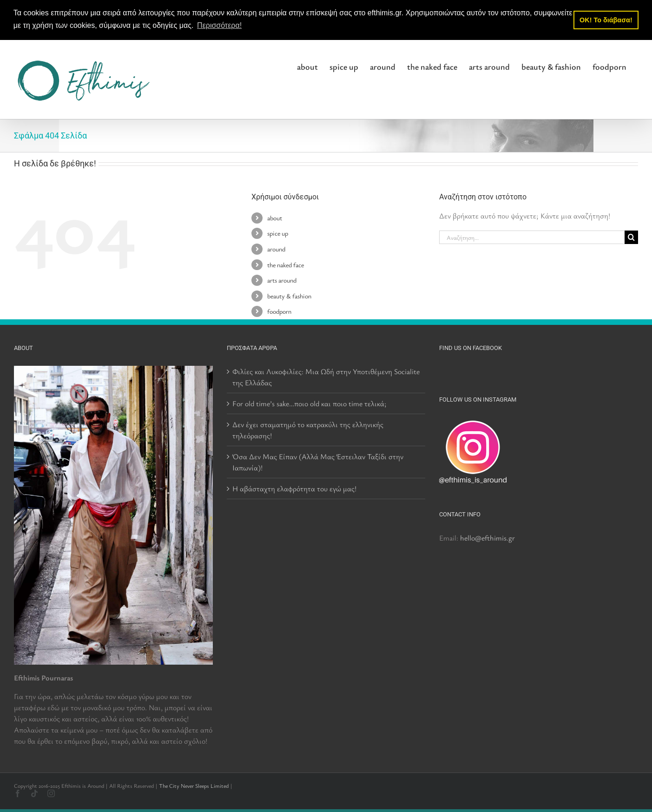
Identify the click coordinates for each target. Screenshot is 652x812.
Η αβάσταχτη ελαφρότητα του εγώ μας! (294, 488)
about (275, 217)
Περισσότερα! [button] (219, 25)
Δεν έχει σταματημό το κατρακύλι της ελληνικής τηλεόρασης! (308, 429)
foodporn (279, 311)
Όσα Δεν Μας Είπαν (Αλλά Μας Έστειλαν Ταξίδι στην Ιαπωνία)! (318, 462)
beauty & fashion (289, 295)
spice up (278, 233)
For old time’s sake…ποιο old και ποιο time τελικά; (310, 403)
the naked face (286, 264)
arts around (282, 280)
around (276, 249)
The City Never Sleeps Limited (194, 786)
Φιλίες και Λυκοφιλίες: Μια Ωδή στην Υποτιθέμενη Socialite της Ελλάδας (326, 376)
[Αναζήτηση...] (532, 237)
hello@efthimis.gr (487, 537)
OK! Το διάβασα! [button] (606, 20)
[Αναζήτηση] (631, 237)
